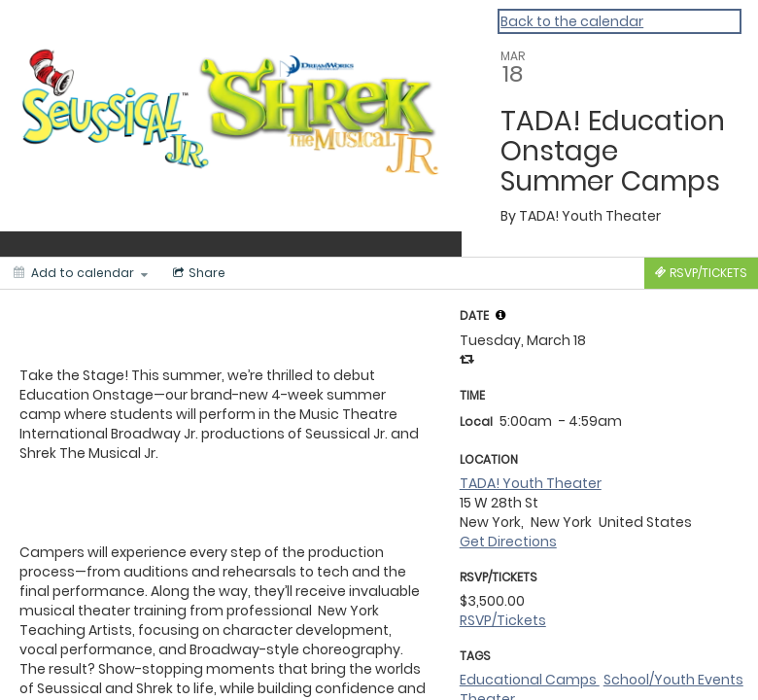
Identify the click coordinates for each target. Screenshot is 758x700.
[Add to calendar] (81, 273)
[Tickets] (701, 273)
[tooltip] (500, 315)
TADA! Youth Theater (531, 483)
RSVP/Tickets (503, 620)
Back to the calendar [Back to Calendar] (572, 21)
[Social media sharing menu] (197, 273)
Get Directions (508, 542)
